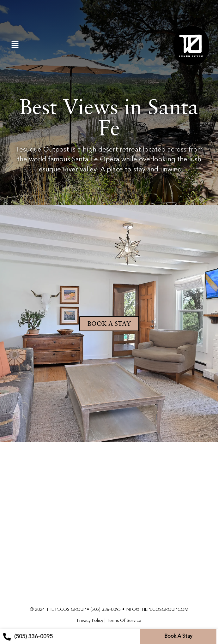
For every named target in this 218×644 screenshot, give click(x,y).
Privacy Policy (90, 620)
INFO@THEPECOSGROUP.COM (157, 609)
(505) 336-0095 (106, 609)
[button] (15, 45)
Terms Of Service (124, 620)
